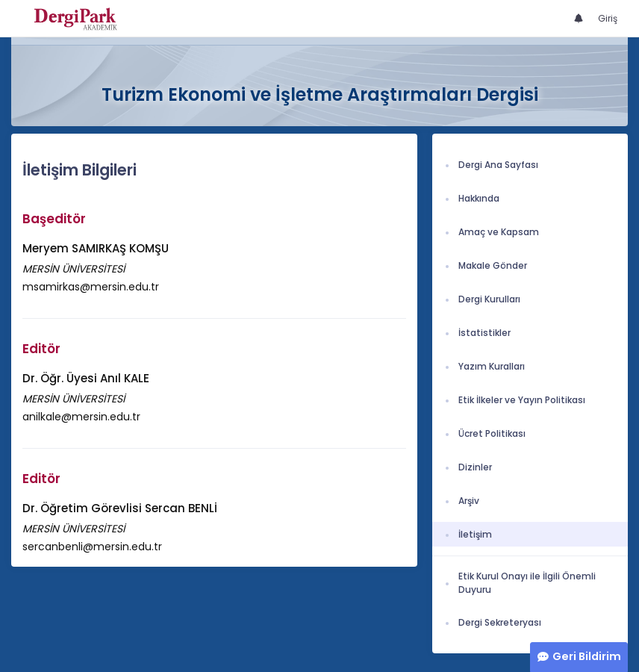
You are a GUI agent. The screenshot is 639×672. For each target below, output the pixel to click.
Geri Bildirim (587, 656)
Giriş (608, 18)
